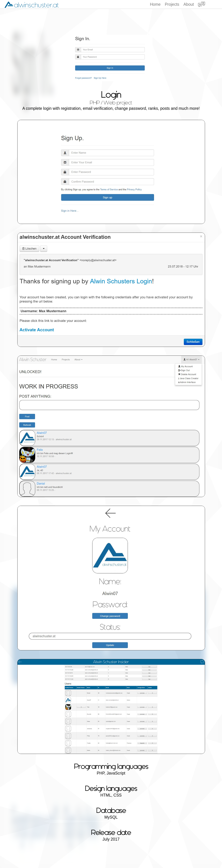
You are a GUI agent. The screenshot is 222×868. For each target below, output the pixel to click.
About (189, 4)
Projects (172, 4)
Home (155, 4)
